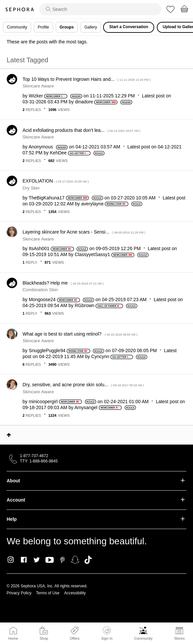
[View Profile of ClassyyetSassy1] (92, 254)
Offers (75, 638)
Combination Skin (40, 290)
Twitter (37, 560)
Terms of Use (48, 593)
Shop (44, 638)
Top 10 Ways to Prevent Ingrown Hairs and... (87, 79)
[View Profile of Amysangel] (86, 407)
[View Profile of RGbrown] (84, 305)
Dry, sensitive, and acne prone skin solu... (83, 385)
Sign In (107, 633)
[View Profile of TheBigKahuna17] (46, 198)
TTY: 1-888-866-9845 (39, 461)
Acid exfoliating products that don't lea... (81, 130)
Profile (43, 27)
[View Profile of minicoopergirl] (43, 402)
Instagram (11, 560)
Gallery (91, 27)
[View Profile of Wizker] (36, 96)
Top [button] (9, 435)
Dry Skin (31, 188)
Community (143, 638)
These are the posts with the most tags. (47, 42)
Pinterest (63, 560)
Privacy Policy (19, 593)
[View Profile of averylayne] (93, 204)
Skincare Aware (38, 86)
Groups (67, 27)
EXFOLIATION (56, 181)
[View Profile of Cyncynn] (100, 356)
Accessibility (75, 593)
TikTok (88, 560)
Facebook (24, 560)
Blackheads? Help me (63, 283)
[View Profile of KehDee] (59, 153)
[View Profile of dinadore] (84, 102)
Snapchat (75, 560)
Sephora (20, 9)
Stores (179, 638)
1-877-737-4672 (34, 456)
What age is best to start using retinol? (80, 334)
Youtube (50, 560)
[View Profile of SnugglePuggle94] (47, 350)
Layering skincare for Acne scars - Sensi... (84, 232)
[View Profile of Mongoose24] (42, 299)
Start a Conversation (129, 27)
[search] (100, 9)
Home (13, 638)
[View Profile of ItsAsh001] (39, 248)
